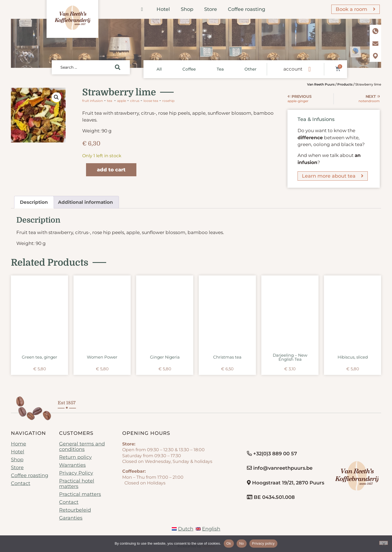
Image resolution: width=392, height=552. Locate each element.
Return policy (75, 457)
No (242, 543)
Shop (187, 9)
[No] (384, 543)
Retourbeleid (75, 510)
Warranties (72, 465)
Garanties (71, 518)
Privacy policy (263, 543)
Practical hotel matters (77, 484)
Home (19, 444)
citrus (135, 101)
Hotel (163, 9)
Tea (220, 69)
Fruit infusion (93, 101)
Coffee (189, 69)
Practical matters (80, 494)
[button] (56, 97)
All (159, 69)
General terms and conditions (82, 447)
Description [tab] (34, 202)
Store (211, 9)
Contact (21, 483)
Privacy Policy (76, 473)
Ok (229, 543)
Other (250, 69)
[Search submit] (118, 67)
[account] (310, 69)
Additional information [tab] (85, 202)
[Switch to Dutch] (183, 529)
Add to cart (111, 170)
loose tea (151, 101)
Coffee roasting (246, 9)
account (293, 69)
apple (122, 101)
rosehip (168, 101)
